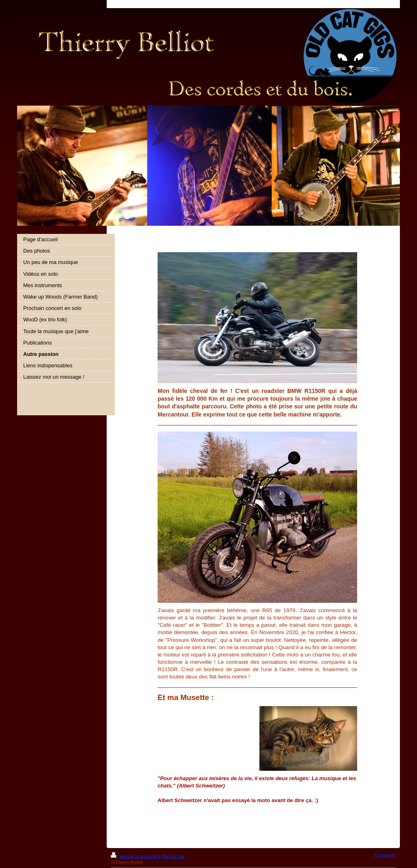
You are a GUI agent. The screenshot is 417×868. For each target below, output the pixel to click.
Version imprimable (135, 856)
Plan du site (173, 856)
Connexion (385, 855)
